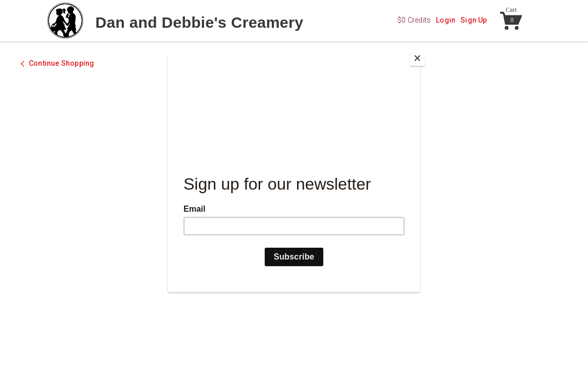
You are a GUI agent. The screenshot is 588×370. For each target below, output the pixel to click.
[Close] (417, 58)
